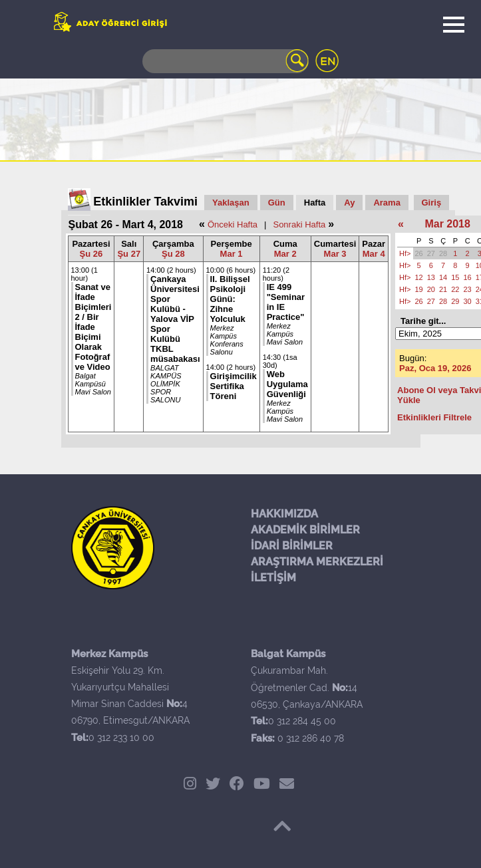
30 (468, 301)
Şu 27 (129, 254)
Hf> (405, 253)
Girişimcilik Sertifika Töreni (234, 386)
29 (455, 301)
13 (431, 277)
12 (419, 277)
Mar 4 (374, 254)
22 (455, 289)
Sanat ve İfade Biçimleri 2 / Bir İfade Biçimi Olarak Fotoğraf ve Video (93, 327)
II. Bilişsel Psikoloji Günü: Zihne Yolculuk (230, 299)
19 (419, 289)
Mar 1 (232, 254)
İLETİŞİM (273, 578)
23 (468, 289)
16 (468, 277)
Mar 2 (285, 254)
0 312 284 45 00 (302, 721)
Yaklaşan (231, 203)
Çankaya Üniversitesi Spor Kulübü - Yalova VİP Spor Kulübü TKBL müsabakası (175, 319)
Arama (387, 203)
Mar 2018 (447, 224)
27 (431, 253)
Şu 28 (173, 254)
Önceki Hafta (233, 224)
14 (443, 277)
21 (443, 289)
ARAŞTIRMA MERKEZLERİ (317, 562)
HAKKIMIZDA (284, 514)
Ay (349, 203)
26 (419, 253)
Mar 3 (335, 254)
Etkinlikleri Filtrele (434, 417)
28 (443, 253)
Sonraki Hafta (299, 224)
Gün (277, 203)
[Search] (226, 61)
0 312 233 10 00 (121, 738)
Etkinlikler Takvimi (145, 202)
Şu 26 (91, 254)
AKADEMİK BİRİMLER (305, 530)
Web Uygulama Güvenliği (287, 384)
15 (455, 277)
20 (431, 289)
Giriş (432, 203)
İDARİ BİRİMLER (292, 546)
